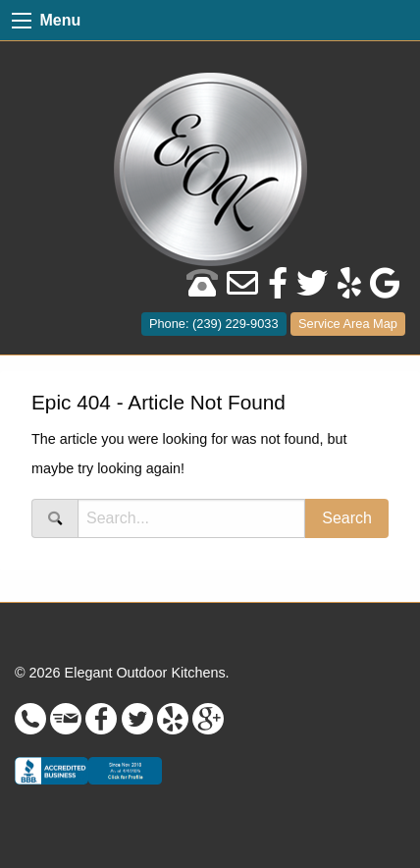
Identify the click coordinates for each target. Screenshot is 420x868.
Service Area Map (348, 324)
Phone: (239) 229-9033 (214, 324)
